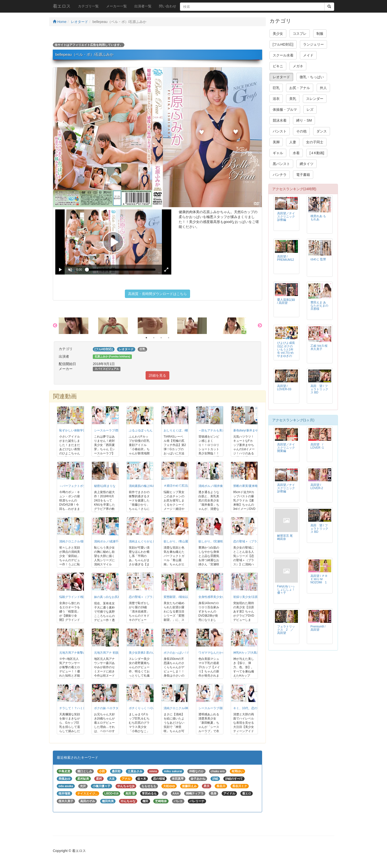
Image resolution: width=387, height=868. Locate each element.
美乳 (293, 99)
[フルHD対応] (283, 44)
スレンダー (315, 99)
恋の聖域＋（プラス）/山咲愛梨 (254, 541)
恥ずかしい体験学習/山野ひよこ (80, 430)
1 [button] (146, 338)
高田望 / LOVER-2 (317, 487)
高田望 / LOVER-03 (284, 388)
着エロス (62, 6)
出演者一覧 (143, 6)
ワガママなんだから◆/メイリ (218, 653)
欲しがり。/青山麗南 (177, 541)
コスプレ (300, 34)
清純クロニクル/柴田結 (74, 541)
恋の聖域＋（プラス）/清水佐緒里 (151, 597)
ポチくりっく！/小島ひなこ (147, 708)
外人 (323, 88)
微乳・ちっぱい (312, 77)
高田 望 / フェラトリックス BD (319, 389)
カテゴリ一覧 (88, 6)
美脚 (276, 142)
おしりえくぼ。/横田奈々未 (182, 430)
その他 (301, 131)
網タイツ (307, 164)
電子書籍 (303, 175)
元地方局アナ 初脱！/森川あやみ (116, 653)
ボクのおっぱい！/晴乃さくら (183, 653)
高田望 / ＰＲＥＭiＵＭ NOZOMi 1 (319, 579)
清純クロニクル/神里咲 (179, 708)
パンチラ (280, 175)
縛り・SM (304, 120)
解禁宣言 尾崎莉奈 (285, 537)
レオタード (79, 22)
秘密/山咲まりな (105, 486)
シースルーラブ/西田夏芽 (111, 430)
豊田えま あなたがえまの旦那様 (319, 306)
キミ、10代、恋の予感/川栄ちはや (256, 708)
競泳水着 (280, 120)
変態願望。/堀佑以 (176, 597)
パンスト (280, 131)
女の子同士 (315, 142)
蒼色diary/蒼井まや (246, 430)
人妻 (293, 142)
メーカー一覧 (116, 6)
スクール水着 (283, 55)
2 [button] (154, 338)
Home (60, 22)
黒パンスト (281, 164)
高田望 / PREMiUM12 (286, 258)
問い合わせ (168, 6)
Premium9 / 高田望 (318, 628)
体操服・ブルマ (285, 110)
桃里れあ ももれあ (318, 218)
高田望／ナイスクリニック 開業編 (288, 448)
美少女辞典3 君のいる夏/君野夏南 (151, 653)
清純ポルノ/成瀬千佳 (108, 541)
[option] (78, 326)
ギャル (278, 153)
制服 (320, 34)
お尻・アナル (300, 88)
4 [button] (169, 338)
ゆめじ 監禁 (318, 259)
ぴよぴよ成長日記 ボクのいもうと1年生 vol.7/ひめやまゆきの (286, 349)
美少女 (278, 34)
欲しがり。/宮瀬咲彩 (212, 541)
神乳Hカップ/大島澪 (247, 653)
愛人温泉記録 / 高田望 (286, 301)
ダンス (322, 131)
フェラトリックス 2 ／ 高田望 (287, 630)
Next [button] (260, 326)
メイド (308, 55)
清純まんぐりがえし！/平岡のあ (150, 541)
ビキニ (278, 66)
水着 (296, 153)
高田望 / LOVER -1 (318, 446)
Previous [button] (55, 326)
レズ (310, 110)
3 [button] (161, 338)
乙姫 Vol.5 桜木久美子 (319, 347)
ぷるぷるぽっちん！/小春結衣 (148, 430)
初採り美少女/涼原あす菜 (250, 597)
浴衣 (276, 99)
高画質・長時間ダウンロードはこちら (157, 294)
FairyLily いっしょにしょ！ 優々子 (288, 590)
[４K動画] (317, 153)
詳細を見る (157, 375)
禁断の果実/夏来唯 (245, 486)
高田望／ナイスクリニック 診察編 (288, 217)
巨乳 (276, 88)
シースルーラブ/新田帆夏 (215, 708)
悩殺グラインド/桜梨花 (74, 597)
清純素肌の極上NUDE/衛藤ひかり (151, 486)
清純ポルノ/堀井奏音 (212, 486)
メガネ (298, 66)
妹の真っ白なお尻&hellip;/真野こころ (118, 597)
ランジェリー (313, 44)
